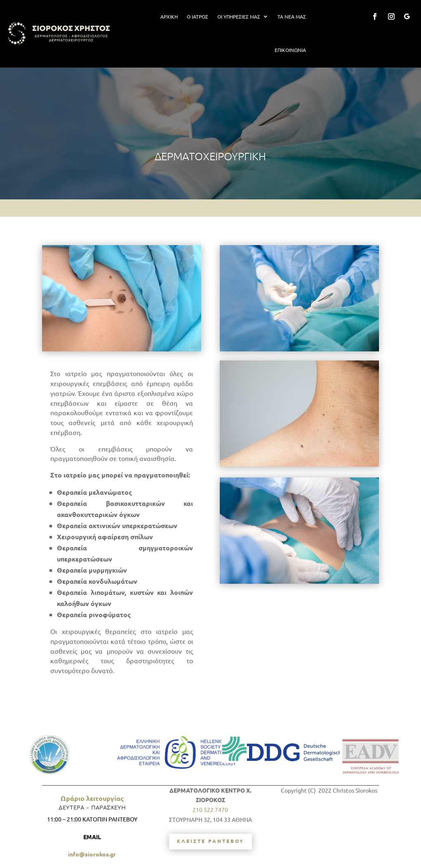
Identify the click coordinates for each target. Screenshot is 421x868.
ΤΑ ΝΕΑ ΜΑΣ (292, 16)
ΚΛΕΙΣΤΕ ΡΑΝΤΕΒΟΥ (210, 841)
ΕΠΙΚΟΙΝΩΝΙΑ (290, 50)
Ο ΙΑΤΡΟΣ (198, 16)
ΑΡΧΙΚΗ (169, 16)
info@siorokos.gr (92, 854)
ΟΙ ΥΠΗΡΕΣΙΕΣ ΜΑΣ (239, 16)
